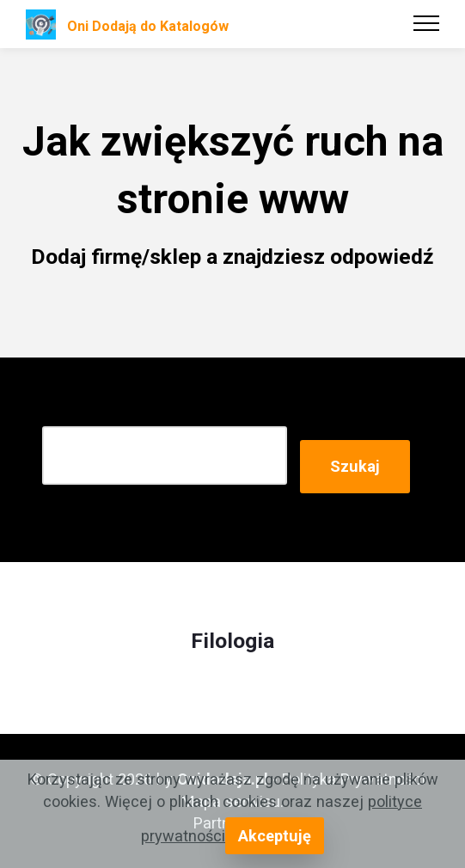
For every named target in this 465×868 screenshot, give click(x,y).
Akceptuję (275, 836)
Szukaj (355, 466)
